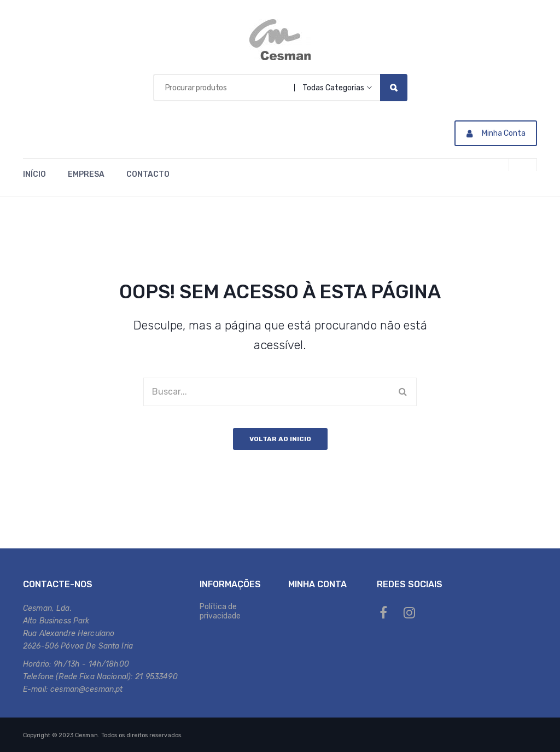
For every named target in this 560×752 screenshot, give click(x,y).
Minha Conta (496, 133)
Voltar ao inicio (280, 439)
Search (394, 88)
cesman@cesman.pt (86, 689)
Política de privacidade (220, 612)
